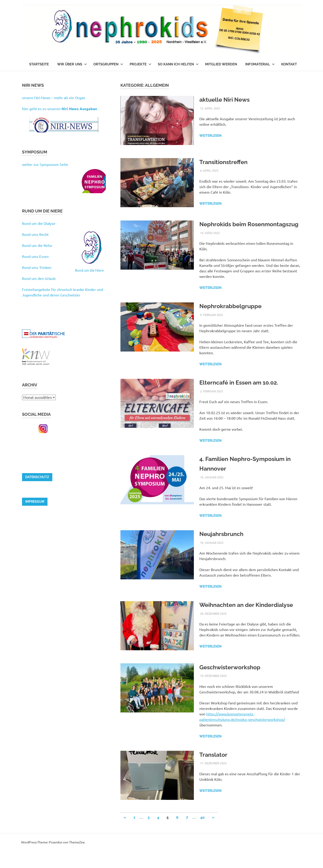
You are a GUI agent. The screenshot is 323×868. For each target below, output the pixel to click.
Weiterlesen (210, 136)
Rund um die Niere (89, 270)
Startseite (39, 64)
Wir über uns (72, 64)
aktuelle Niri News (228, 99)
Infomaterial (260, 64)
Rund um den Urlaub (39, 278)
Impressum (35, 502)
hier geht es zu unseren (60, 109)
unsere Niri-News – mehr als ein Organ (54, 98)
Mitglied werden (221, 64)
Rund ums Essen (35, 256)
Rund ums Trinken (37, 267)
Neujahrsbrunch (224, 543)
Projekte (141, 64)
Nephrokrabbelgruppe (234, 316)
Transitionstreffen (227, 162)
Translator (215, 771)
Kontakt (289, 64)
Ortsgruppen (108, 64)
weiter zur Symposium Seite (45, 164)
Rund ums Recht (35, 234)
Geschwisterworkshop (234, 684)
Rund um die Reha (37, 245)
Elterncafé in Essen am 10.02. (244, 392)
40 (202, 834)
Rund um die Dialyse (39, 223)
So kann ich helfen (178, 64)
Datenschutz (37, 477)
